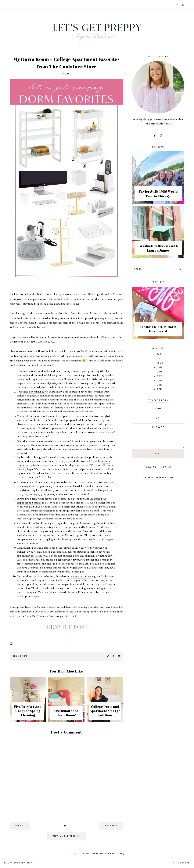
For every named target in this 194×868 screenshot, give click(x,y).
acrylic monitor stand (34, 416)
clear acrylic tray (26, 531)
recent (20, 826)
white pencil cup (93, 441)
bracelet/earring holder (30, 490)
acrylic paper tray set (79, 576)
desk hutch (29, 371)
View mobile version (66, 836)
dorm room (20, 656)
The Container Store (42, 337)
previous (111, 826)
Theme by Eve (181, 863)
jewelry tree (92, 486)
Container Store (68, 313)
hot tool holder (35, 556)
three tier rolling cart (34, 391)
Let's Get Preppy (22, 863)
